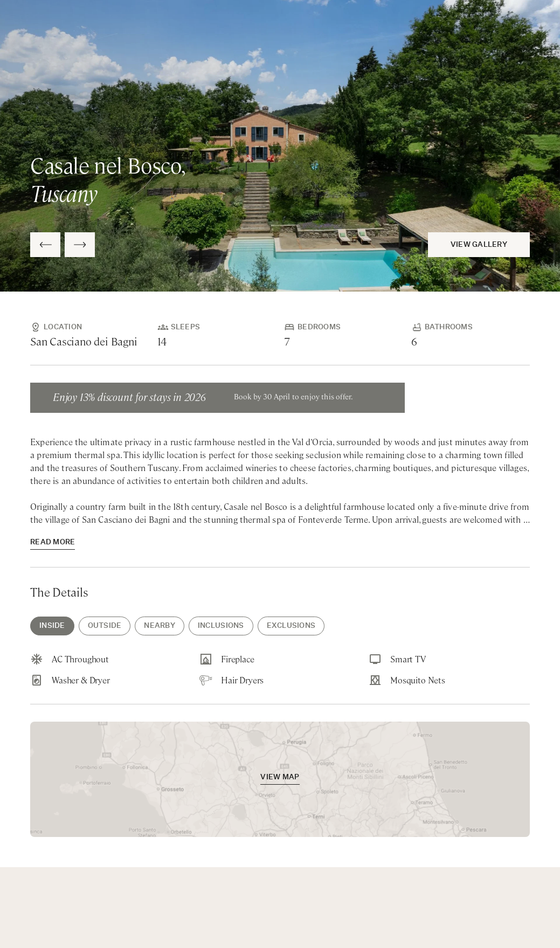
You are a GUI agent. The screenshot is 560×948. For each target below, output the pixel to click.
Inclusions (221, 626)
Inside (52, 626)
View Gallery (479, 245)
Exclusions (291, 626)
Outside (105, 626)
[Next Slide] (80, 245)
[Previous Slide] (45, 245)
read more (53, 542)
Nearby (160, 626)
